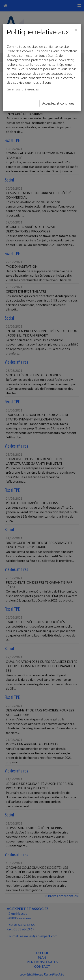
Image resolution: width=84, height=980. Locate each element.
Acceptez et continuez (58, 103)
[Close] (76, 30)
